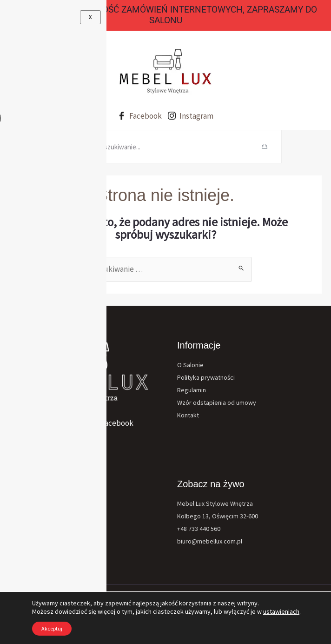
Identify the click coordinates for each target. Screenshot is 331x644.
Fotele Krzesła (39, 516)
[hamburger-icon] (60, 147)
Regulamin (192, 390)
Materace (32, 529)
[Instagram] (50, 423)
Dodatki (29, 541)
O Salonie (190, 365)
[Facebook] (112, 423)
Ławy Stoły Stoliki (43, 554)
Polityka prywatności (206, 377)
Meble (27, 503)
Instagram (191, 116)
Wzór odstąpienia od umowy (217, 402)
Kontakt (188, 415)
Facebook (140, 116)
